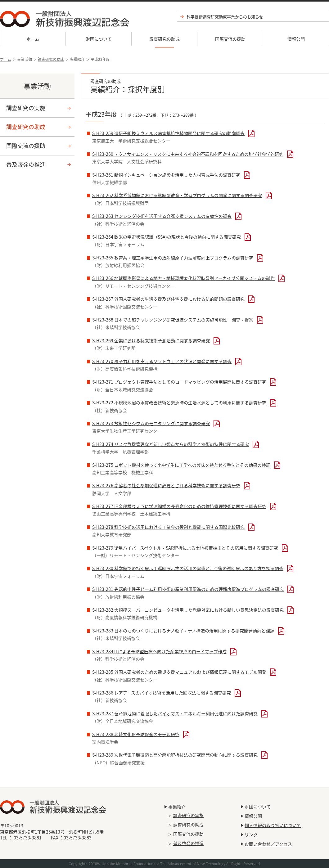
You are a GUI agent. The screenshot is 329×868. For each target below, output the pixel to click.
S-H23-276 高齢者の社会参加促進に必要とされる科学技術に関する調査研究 (166, 485)
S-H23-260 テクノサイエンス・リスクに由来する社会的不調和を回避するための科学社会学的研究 (188, 154)
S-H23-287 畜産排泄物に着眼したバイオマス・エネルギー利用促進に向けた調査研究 (175, 713)
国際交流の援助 (230, 39)
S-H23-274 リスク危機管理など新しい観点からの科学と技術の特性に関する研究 (171, 444)
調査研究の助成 (164, 39)
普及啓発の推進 (26, 164)
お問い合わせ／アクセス (268, 844)
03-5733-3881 (28, 838)
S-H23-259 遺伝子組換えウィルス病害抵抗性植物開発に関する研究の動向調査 (168, 133)
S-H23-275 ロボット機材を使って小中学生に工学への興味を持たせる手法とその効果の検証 (181, 465)
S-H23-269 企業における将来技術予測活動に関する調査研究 (151, 340)
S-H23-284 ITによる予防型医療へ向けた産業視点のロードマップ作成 (159, 651)
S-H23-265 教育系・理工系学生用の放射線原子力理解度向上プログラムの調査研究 (173, 258)
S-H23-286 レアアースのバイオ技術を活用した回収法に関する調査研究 (162, 693)
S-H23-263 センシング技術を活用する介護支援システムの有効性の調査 (162, 216)
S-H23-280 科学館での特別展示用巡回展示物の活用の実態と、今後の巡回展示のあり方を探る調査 (188, 568)
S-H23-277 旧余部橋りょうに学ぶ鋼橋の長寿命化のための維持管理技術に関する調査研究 (179, 506)
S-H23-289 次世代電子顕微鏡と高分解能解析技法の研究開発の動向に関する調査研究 (175, 755)
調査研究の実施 (26, 108)
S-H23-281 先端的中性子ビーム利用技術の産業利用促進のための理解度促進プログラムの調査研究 (188, 589)
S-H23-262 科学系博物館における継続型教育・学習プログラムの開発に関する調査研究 (177, 195)
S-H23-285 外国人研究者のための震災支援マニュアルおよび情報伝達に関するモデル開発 (179, 672)
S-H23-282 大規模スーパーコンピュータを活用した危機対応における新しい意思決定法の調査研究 (188, 610)
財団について (99, 39)
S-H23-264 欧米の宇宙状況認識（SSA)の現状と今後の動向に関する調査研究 (167, 237)
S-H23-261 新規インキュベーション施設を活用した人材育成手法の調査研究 (166, 175)
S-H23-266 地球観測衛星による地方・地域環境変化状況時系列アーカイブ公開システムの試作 (183, 278)
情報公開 (296, 39)
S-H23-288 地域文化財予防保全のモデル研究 (136, 734)
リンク (251, 834)
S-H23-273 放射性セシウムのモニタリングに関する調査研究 (151, 423)
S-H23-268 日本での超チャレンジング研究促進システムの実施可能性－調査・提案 (173, 320)
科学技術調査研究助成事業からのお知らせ (225, 17)
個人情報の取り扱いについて (273, 825)
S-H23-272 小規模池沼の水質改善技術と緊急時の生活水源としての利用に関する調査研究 (179, 403)
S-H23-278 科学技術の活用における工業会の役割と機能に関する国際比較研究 (168, 527)
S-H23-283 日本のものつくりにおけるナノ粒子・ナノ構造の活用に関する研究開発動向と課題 (183, 631)
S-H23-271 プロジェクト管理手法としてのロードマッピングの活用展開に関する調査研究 (179, 382)
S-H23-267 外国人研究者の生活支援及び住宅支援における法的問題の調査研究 (168, 299)
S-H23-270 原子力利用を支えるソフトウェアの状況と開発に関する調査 (162, 361)
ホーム (33, 39)
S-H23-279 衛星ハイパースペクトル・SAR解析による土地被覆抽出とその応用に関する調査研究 (185, 548)
